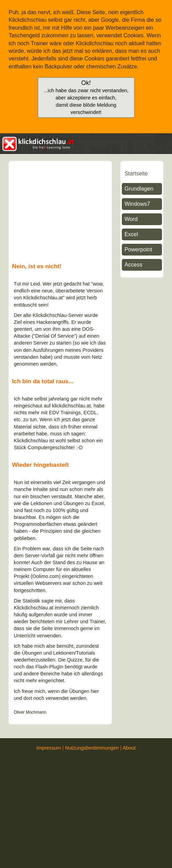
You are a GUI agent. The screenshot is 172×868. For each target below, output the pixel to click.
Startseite (136, 173)
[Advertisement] (142, 388)
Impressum (49, 748)
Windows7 (137, 204)
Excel (131, 234)
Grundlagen (139, 189)
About (129, 748)
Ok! (86, 97)
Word (131, 219)
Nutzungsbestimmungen (92, 748)
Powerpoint (138, 249)
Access (134, 265)
